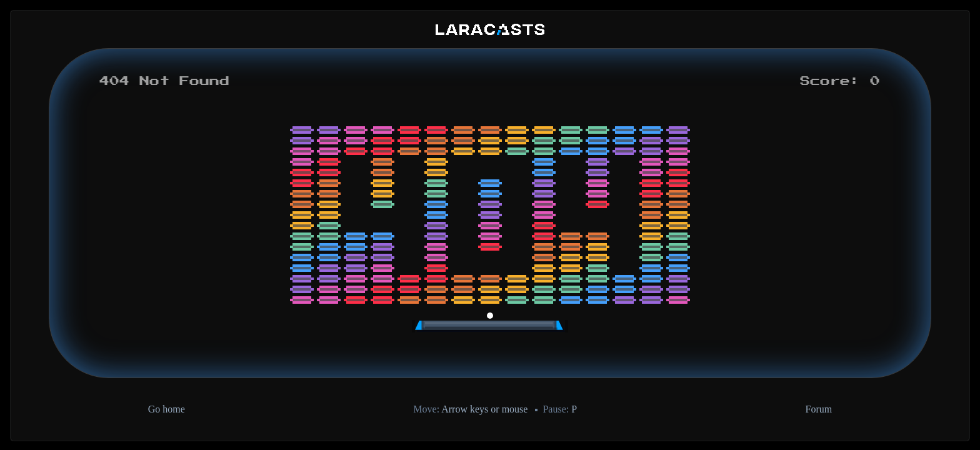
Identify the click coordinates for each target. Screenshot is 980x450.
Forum (819, 409)
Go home (167, 409)
